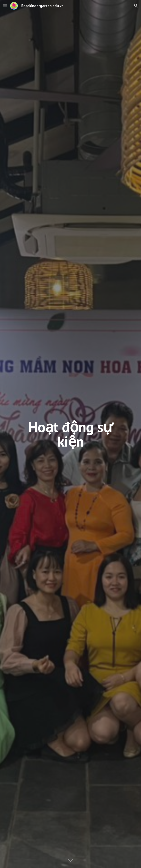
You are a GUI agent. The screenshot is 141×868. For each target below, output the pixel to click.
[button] (5, 6)
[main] (70, 434)
